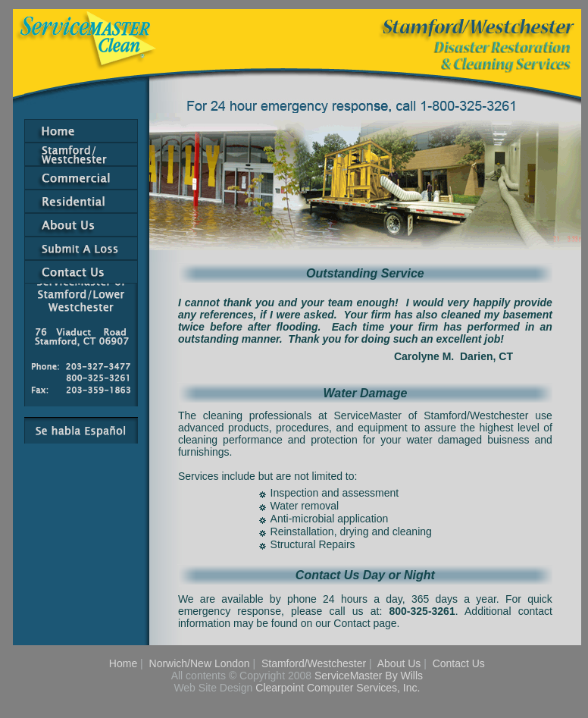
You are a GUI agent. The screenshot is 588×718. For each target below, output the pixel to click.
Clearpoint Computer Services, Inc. (338, 688)
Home (123, 663)
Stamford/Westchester (314, 663)
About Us (399, 663)
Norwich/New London (200, 663)
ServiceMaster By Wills (369, 676)
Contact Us (459, 663)
